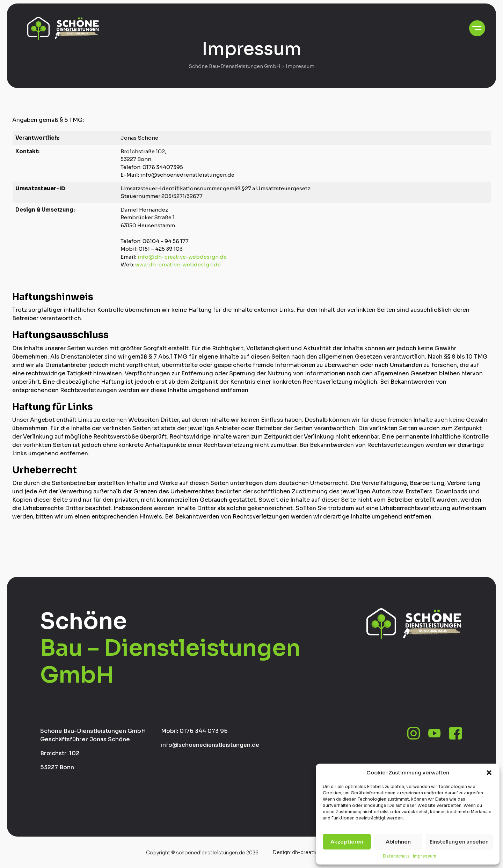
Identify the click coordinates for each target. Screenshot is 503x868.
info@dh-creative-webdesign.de (182, 256)
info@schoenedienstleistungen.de (211, 745)
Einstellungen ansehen (459, 842)
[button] (489, 773)
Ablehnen (398, 842)
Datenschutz (396, 856)
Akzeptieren (347, 842)
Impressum (425, 856)
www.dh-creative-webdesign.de (178, 264)
